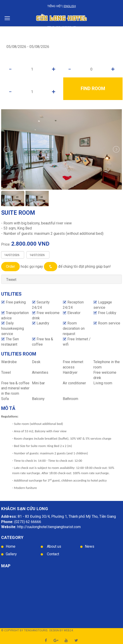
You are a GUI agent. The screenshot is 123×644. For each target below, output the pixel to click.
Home (11, 546)
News (90, 546)
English (70, 6)
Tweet (11, 280)
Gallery (11, 554)
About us (54, 546)
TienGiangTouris (36, 630)
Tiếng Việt (55, 6)
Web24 (68, 630)
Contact (53, 554)
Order (10, 266)
